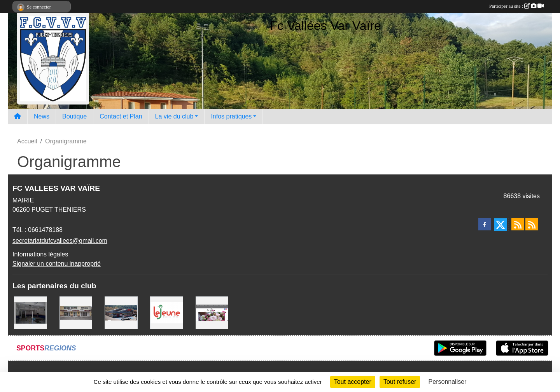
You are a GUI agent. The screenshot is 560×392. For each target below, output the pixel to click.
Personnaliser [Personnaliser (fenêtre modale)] (448, 382)
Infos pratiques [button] (231, 116)
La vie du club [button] (174, 116)
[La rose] (212, 312)
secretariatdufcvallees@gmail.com (60, 241)
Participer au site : (516, 6)
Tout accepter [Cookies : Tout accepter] (353, 382)
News (42, 116)
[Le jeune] (167, 312)
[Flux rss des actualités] (518, 224)
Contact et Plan (121, 116)
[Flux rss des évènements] (532, 224)
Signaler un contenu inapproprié (57, 264)
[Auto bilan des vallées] (31, 312)
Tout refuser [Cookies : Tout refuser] (400, 382)
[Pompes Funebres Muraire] (76, 312)
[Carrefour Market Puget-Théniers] (121, 312)
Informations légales (40, 254)
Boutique (74, 116)
